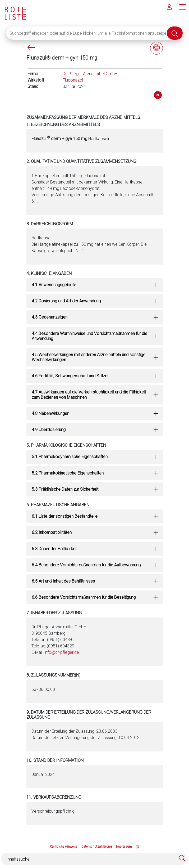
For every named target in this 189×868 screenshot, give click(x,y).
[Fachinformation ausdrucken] (156, 48)
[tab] (95, 285)
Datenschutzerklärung (97, 847)
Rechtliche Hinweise (63, 847)
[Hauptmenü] (182, 7)
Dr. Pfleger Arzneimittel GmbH (90, 74)
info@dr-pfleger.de (62, 652)
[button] (95, 285)
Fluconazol (73, 80)
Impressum (124, 847)
